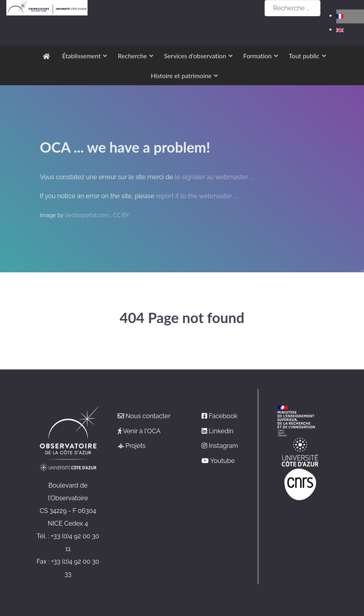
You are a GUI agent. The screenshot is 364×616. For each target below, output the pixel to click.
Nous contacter (148, 416)
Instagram (223, 446)
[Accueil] (48, 56)
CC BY (121, 215)
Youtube (222, 461)
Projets (136, 446)
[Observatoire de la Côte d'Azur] (47, 8)
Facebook (223, 416)
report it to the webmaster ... (197, 196)
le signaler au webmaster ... (214, 177)
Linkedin (221, 431)
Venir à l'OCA (142, 431)
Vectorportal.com (88, 215)
